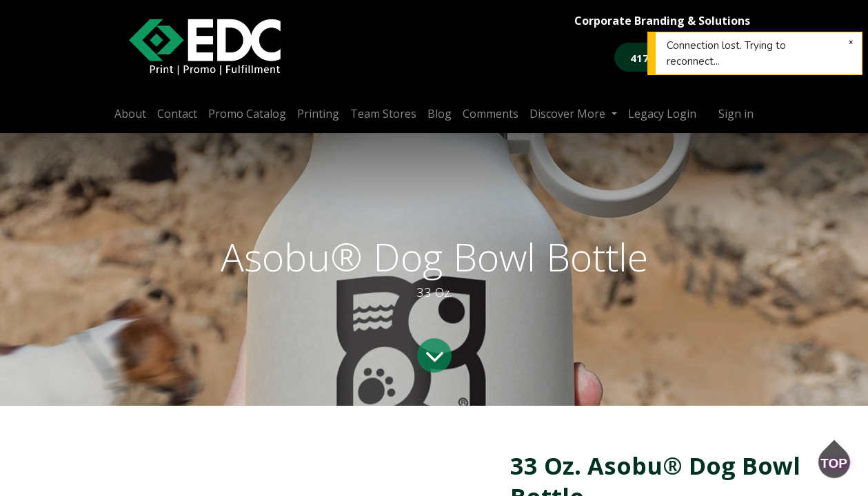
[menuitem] (130, 114)
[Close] (851, 42)
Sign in (736, 114)
